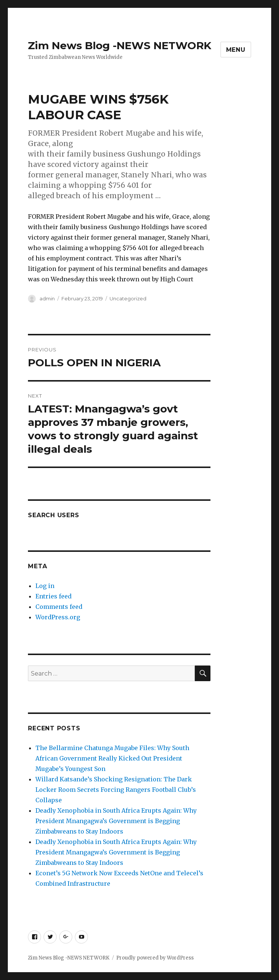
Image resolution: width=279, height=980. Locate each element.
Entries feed (53, 596)
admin (47, 298)
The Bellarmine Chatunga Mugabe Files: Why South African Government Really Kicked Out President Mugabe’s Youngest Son (112, 758)
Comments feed (59, 607)
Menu (236, 50)
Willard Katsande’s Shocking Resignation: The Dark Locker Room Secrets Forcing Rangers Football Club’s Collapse (116, 790)
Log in (45, 586)
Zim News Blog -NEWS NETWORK (120, 45)
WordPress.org (58, 617)
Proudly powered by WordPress (155, 958)
